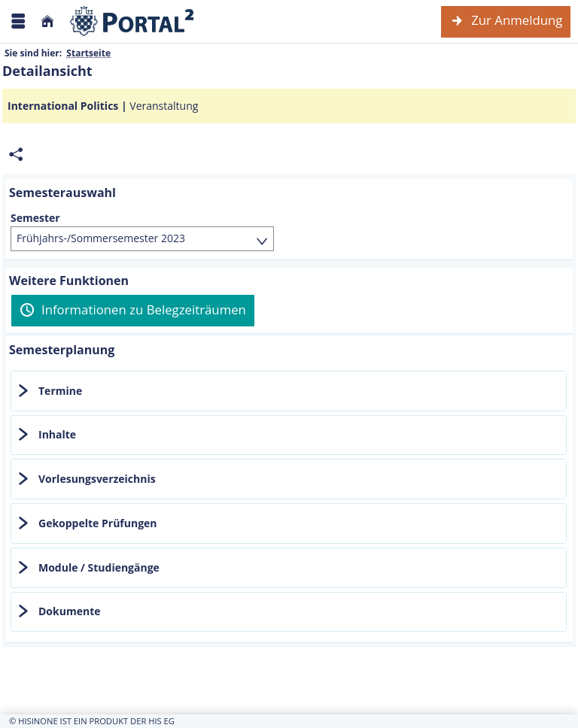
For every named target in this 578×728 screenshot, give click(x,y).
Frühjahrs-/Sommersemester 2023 (101, 238)
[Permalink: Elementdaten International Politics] (16, 155)
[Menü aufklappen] (18, 21)
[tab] (289, 391)
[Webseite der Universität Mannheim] (132, 21)
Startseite (88, 53)
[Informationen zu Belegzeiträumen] (133, 311)
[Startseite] (47, 21)
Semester (35, 218)
